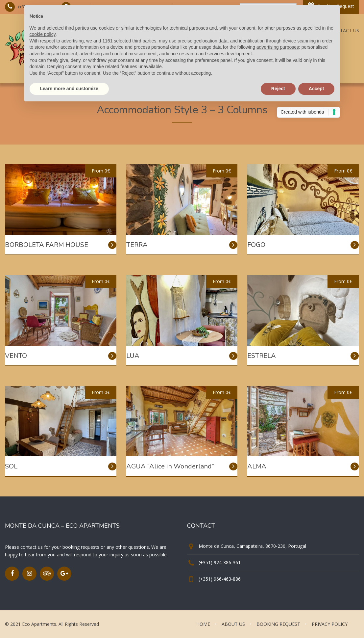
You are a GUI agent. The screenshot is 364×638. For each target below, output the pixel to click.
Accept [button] (316, 89)
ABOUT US (233, 624)
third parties (144, 41)
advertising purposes (278, 47)
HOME (203, 624)
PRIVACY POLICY (330, 624)
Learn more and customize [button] (69, 89)
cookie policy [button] (43, 34)
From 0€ (101, 171)
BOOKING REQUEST (278, 624)
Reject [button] (278, 89)
